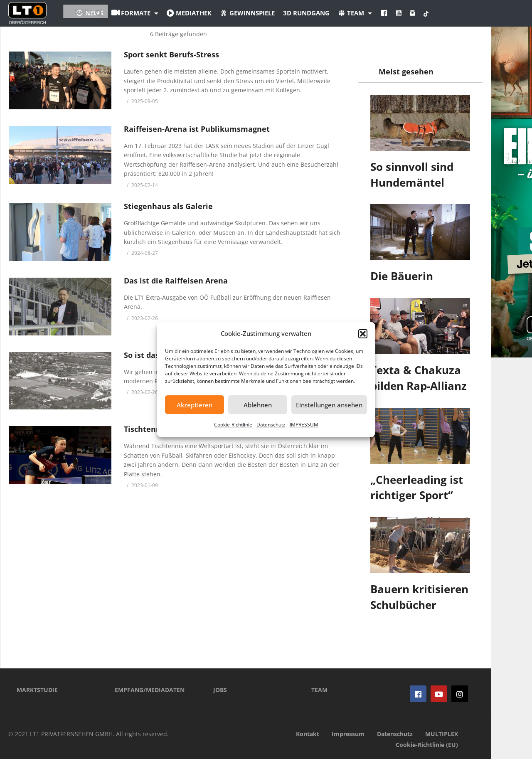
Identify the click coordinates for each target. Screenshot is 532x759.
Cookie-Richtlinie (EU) (427, 745)
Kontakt (308, 734)
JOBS (220, 690)
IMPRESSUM (304, 425)
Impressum (348, 734)
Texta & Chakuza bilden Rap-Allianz (419, 378)
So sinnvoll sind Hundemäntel (412, 175)
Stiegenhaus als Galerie (168, 206)
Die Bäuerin (402, 276)
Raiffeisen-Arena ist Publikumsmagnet (197, 129)
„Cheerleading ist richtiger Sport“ (417, 488)
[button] (363, 334)
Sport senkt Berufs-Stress (171, 54)
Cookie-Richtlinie (233, 425)
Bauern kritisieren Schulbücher (419, 597)
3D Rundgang (352, 13)
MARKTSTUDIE (37, 690)
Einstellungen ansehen (329, 405)
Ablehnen (258, 405)
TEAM (319, 690)
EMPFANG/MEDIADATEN (150, 690)
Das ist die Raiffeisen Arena (176, 281)
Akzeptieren (195, 405)
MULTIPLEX (442, 734)
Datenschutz (271, 425)
